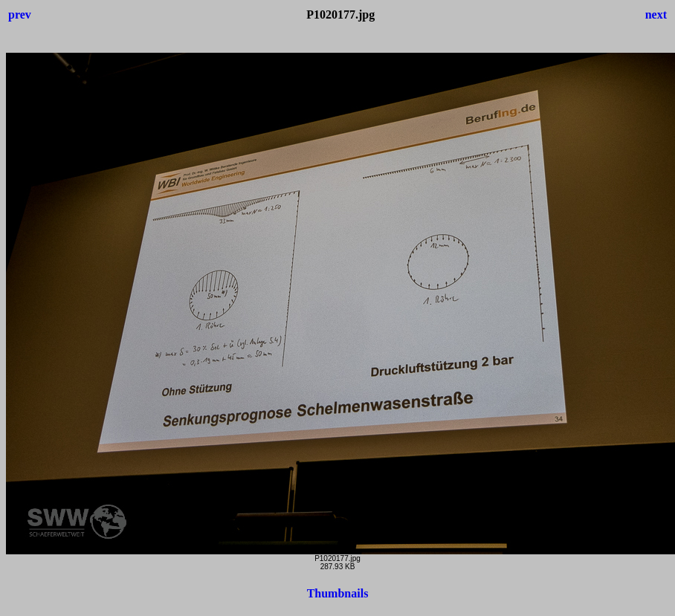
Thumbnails (338, 593)
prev (20, 14)
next (656, 14)
